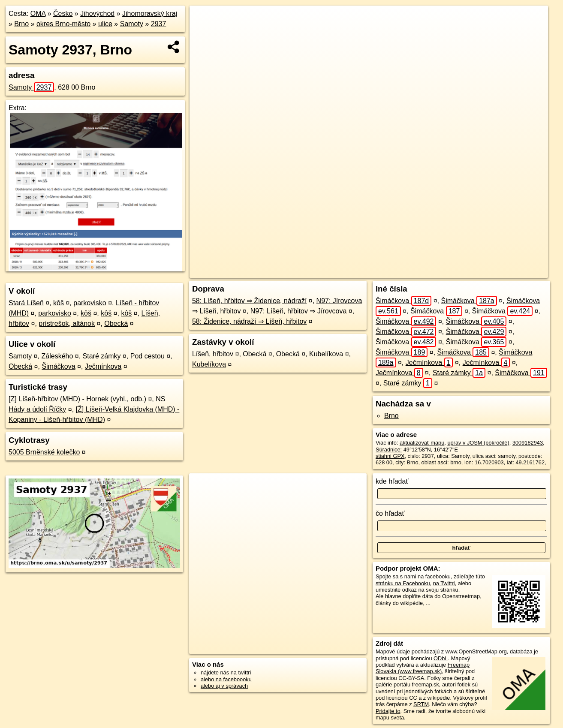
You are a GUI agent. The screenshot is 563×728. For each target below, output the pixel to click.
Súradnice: (389, 450)
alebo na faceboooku (226, 679)
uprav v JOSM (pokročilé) (478, 443)
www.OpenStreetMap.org (476, 651)
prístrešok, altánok (67, 323)
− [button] (204, 33)
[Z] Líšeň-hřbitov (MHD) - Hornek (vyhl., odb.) (77, 399)
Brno (21, 24)
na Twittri (444, 583)
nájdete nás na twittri (226, 672)
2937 (159, 24)
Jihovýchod (97, 14)
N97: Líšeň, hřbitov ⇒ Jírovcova (299, 311)
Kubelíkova (326, 354)
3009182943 (528, 443)
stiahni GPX (390, 456)
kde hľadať (392, 481)
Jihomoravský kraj (150, 14)
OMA (38, 14)
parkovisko (90, 303)
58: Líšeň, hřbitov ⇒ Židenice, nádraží (249, 301)
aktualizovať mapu (422, 443)
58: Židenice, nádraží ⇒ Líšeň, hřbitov (249, 321)
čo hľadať (390, 513)
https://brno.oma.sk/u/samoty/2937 (507, 271)
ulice (105, 24)
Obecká (116, 323)
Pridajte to (388, 711)
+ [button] (204, 20)
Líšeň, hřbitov (213, 354)
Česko (63, 14)
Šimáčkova (58, 366)
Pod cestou (148, 356)
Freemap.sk (440, 271)
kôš (59, 303)
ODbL (441, 658)
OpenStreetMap (395, 271)
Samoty (132, 24)
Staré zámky (102, 356)
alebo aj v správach (224, 686)
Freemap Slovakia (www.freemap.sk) (423, 668)
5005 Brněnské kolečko (44, 452)
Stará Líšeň (26, 303)
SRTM (421, 704)
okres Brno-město (63, 24)
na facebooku (434, 576)
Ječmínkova (103, 366)
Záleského (57, 356)
